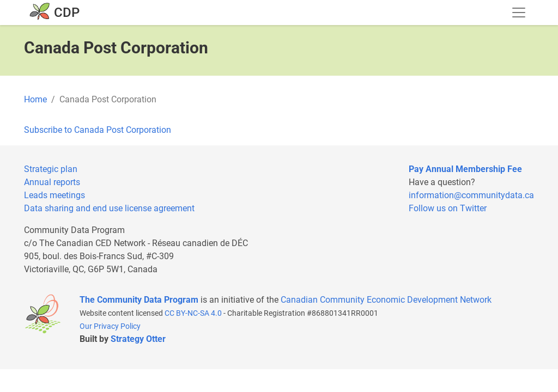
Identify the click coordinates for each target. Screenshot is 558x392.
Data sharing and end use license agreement (109, 208)
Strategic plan (51, 169)
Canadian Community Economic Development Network (386, 300)
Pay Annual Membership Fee (465, 169)
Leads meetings (54, 195)
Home (35, 99)
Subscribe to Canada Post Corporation (98, 130)
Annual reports (52, 182)
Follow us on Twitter (448, 208)
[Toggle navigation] (519, 13)
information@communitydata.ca (471, 195)
